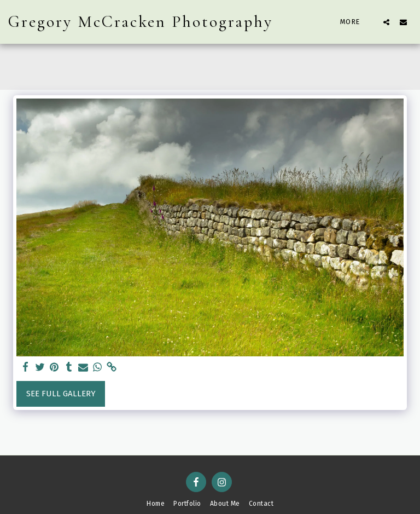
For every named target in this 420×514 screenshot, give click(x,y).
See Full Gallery (61, 394)
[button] (386, 22)
